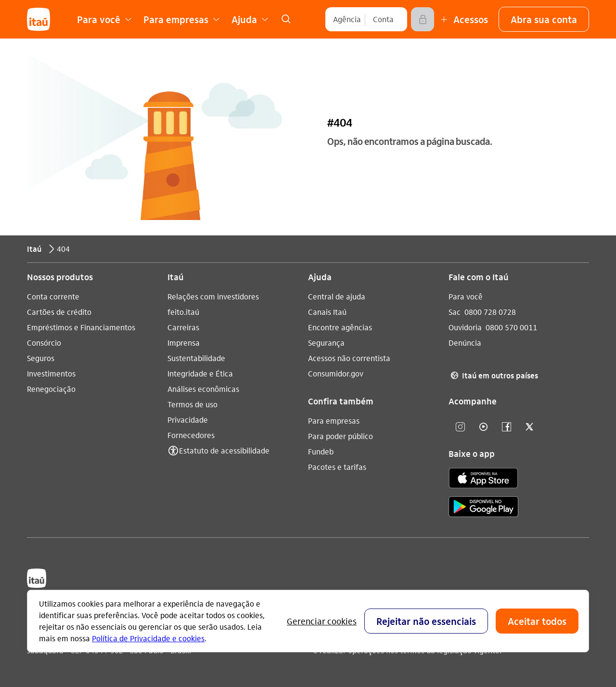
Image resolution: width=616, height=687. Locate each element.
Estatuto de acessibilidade (224, 450)
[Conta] (383, 19)
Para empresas (334, 421)
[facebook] (506, 427)
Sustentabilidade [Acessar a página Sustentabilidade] (196, 358)
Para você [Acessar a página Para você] (466, 296)
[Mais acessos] (463, 19)
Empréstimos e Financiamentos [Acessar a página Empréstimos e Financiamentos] (81, 327)
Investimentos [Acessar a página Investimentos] (51, 373)
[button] (544, 19)
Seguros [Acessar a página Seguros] (41, 358)
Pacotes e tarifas (337, 467)
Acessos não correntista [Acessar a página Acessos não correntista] (349, 358)
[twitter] (529, 427)
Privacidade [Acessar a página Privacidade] (188, 420)
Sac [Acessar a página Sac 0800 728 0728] (455, 312)
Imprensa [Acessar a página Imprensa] (184, 343)
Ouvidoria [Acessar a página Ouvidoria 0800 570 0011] (465, 327)
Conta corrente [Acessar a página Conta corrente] (53, 296)
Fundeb (321, 451)
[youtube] (483, 427)
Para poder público (340, 436)
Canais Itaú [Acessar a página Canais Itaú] (327, 312)
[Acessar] (423, 19)
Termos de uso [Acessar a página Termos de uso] (192, 404)
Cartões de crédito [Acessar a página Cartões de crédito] (59, 312)
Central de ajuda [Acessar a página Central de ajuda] (337, 296)
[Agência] (347, 19)
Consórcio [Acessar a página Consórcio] (44, 343)
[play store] (483, 508)
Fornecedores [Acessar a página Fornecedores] (191, 435)
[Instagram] (460, 427)
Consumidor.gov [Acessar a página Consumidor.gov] (336, 373)
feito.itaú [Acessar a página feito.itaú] (183, 312)
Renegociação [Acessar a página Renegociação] (51, 389)
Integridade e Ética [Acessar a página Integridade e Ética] (200, 373)
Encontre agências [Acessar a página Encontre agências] (340, 327)
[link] (286, 19)
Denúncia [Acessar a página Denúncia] (465, 343)
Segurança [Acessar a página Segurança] (326, 343)
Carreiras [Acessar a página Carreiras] (183, 327)
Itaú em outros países (493, 376)
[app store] (483, 480)
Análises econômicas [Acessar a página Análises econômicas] (203, 389)
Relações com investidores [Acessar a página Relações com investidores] (213, 296)
